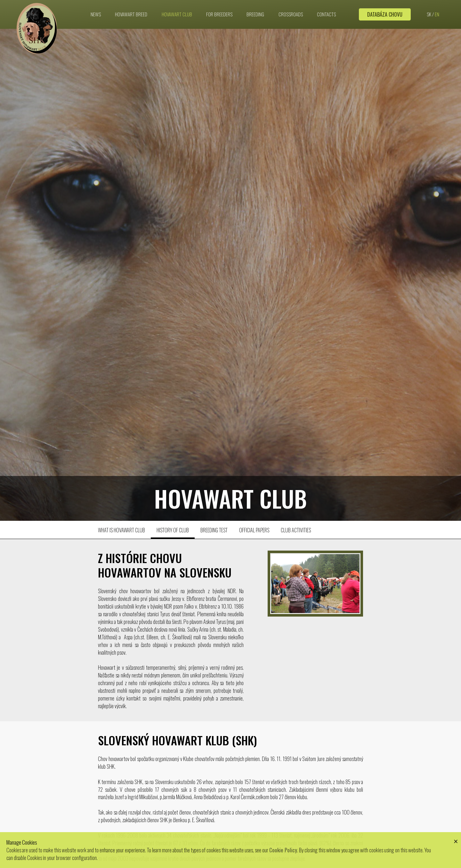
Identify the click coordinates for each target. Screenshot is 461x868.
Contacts (326, 13)
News (96, 13)
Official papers (254, 530)
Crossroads (291, 13)
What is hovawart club (121, 530)
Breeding (255, 13)
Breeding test (214, 530)
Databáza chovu (385, 13)
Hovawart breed (131, 13)
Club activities (296, 530)
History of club (173, 530)
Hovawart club (177, 13)
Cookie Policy (283, 850)
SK (429, 13)
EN (437, 13)
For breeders (219, 13)
